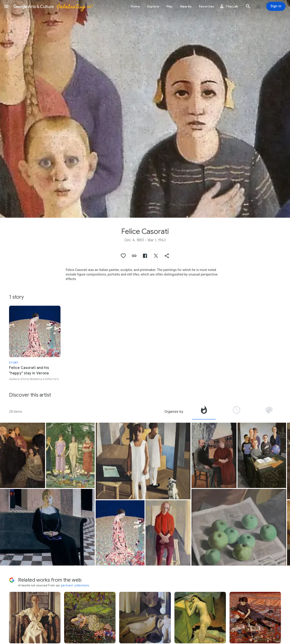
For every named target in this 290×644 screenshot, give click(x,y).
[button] (6, 6)
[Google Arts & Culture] (53, 6)
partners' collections (75, 585)
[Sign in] (276, 6)
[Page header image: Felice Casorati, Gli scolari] (145, 109)
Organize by (174, 412)
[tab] (204, 412)
